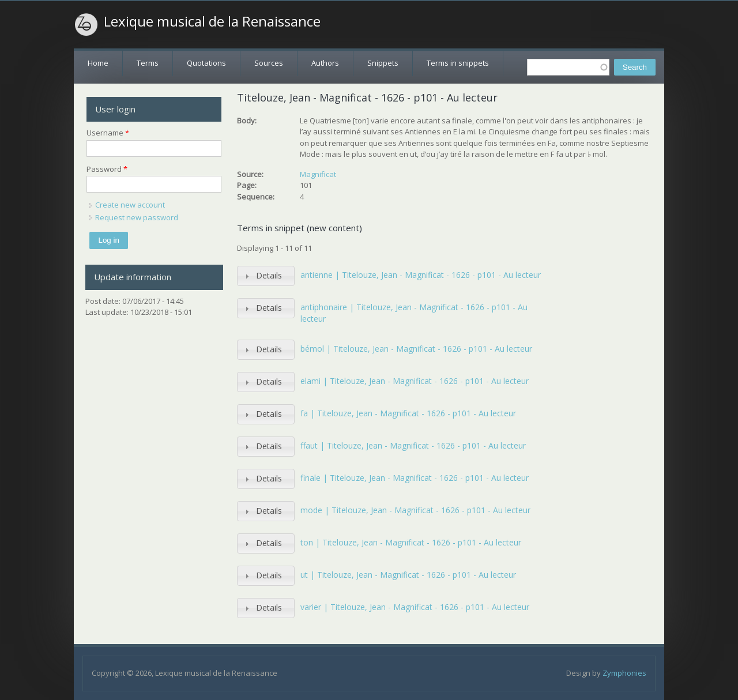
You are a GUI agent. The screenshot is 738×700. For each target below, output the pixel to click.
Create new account (130, 205)
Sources (269, 63)
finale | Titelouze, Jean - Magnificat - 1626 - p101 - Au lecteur (415, 478)
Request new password (137, 217)
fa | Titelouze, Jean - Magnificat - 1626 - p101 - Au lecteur (408, 413)
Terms (148, 63)
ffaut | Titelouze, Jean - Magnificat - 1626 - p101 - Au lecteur (413, 445)
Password (107, 169)
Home (98, 63)
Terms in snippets (458, 63)
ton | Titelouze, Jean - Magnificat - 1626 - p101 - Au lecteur (411, 542)
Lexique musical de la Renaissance (212, 21)
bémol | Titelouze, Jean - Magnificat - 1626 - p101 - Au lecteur (416, 349)
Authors (325, 63)
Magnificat (318, 174)
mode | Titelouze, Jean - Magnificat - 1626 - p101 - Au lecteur (415, 510)
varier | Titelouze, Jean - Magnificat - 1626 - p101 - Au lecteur (415, 607)
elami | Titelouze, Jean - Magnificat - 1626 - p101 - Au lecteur (415, 381)
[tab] (266, 276)
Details (269, 275)
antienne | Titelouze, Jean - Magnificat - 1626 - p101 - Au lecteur (421, 275)
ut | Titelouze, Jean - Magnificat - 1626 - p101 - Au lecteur (408, 575)
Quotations (206, 63)
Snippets (383, 63)
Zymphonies (624, 673)
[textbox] (568, 67)
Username (108, 133)
